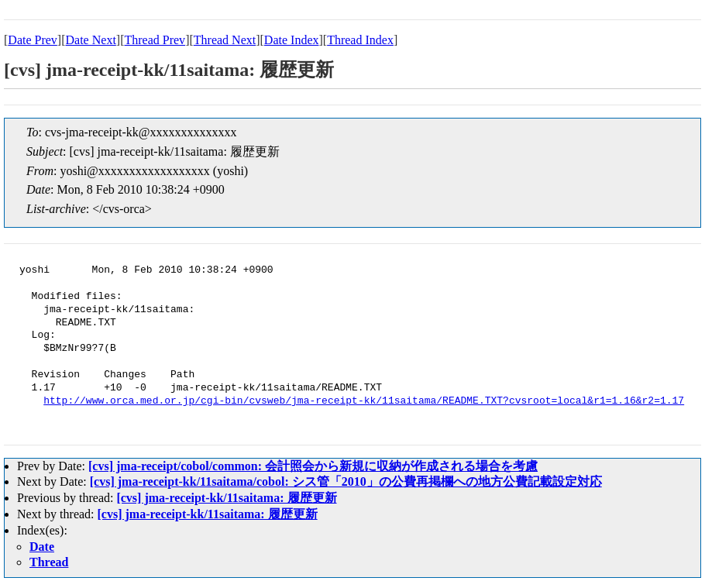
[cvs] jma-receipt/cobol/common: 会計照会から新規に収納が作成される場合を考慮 (313, 466)
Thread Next (225, 40)
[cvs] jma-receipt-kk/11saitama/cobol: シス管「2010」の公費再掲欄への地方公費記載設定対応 (346, 481)
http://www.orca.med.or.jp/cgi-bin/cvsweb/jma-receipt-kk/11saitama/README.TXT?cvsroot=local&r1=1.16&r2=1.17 (364, 401)
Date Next (91, 40)
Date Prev (33, 40)
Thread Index (360, 40)
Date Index (292, 40)
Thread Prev (155, 40)
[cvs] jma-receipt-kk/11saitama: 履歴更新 (226, 498)
